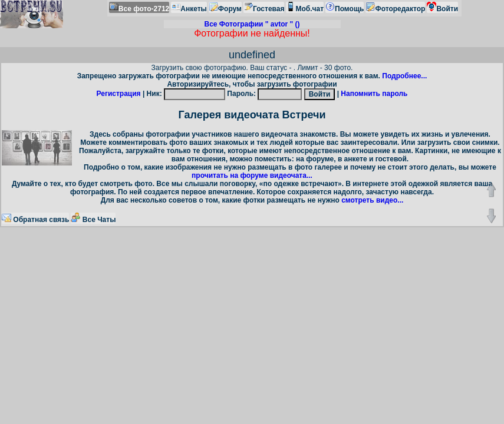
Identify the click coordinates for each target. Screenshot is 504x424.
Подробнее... (404, 76)
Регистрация (119, 94)
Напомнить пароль (374, 94)
